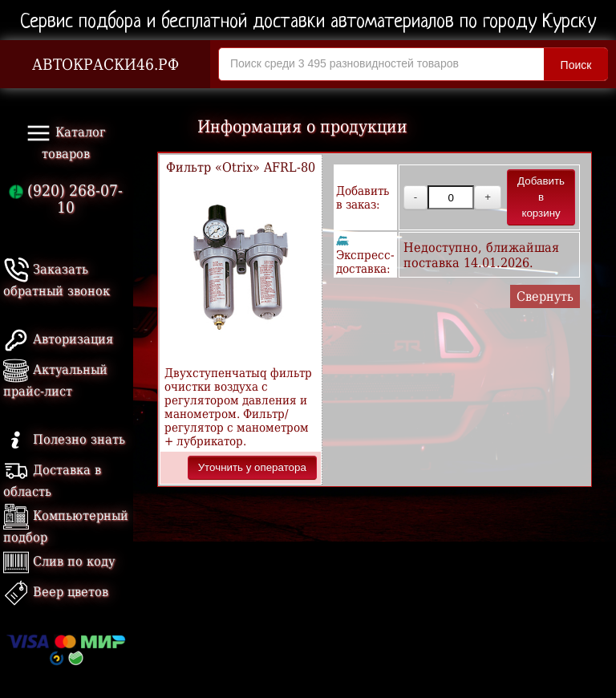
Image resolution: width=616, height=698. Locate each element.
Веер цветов (56, 592)
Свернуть (545, 296)
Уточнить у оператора (252, 467)
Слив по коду (59, 561)
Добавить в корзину (541, 197)
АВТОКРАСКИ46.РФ (105, 65)
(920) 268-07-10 (66, 199)
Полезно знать (64, 439)
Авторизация (58, 339)
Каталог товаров (66, 141)
